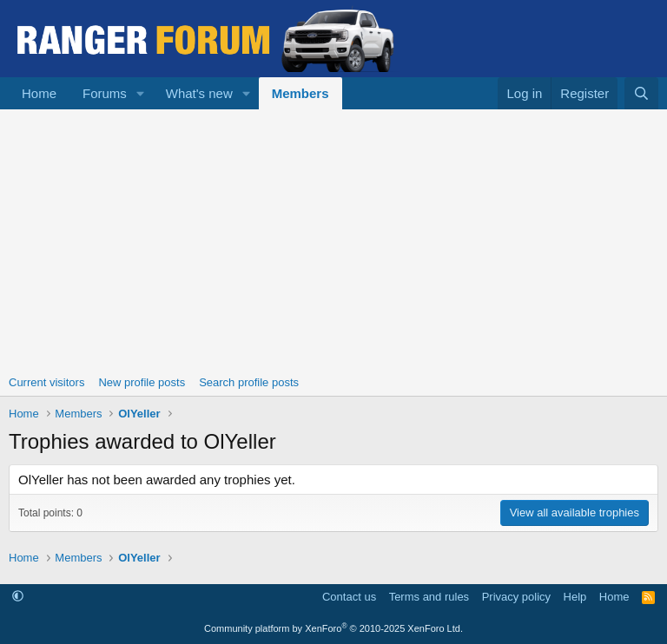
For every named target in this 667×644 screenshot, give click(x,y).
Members (300, 93)
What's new (199, 93)
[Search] (641, 93)
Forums (105, 93)
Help (575, 597)
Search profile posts (249, 382)
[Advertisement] (333, 240)
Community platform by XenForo (333, 628)
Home (39, 93)
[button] (141, 93)
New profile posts (142, 382)
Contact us (349, 597)
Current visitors (46, 382)
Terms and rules (429, 597)
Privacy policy (516, 597)
